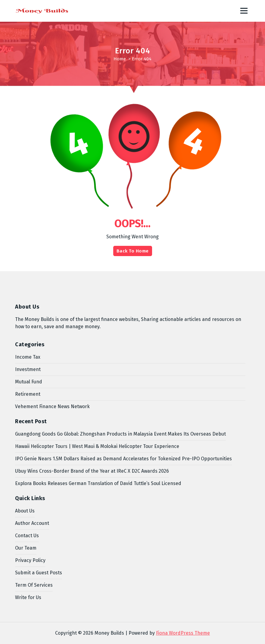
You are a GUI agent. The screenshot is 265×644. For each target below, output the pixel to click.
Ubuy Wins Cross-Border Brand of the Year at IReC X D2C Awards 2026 (92, 471)
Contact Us (27, 536)
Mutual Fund (29, 382)
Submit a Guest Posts (39, 573)
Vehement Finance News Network (52, 406)
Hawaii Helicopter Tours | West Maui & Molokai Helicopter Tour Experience (97, 446)
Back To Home (133, 251)
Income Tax (28, 357)
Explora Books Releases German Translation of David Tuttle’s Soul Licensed (98, 483)
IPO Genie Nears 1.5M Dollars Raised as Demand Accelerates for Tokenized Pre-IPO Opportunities (123, 459)
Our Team (26, 548)
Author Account (32, 523)
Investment (28, 369)
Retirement (28, 394)
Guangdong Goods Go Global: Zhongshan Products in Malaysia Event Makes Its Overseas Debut (120, 434)
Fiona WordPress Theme (183, 633)
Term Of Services (34, 585)
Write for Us (28, 597)
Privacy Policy (30, 560)
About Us (25, 511)
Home (120, 59)
